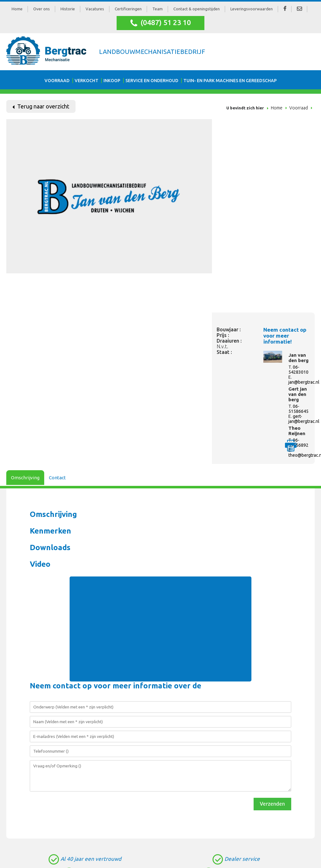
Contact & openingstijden (197, 9)
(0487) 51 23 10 (161, 23)
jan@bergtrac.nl (304, 382)
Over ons (42, 9)
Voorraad (57, 81)
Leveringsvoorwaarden (252, 9)
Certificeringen (128, 9)
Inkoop (112, 81)
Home (17, 9)
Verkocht (87, 81)
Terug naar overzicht (41, 106)
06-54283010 (298, 370)
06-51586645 (298, 409)
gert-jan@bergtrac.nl (304, 419)
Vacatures (95, 9)
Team (158, 9)
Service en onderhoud (152, 81)
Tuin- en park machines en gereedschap (230, 81)
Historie (68, 9)
